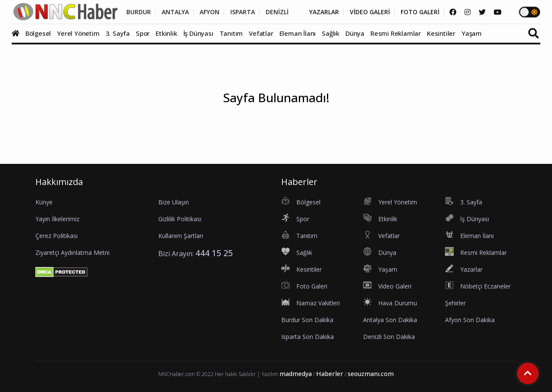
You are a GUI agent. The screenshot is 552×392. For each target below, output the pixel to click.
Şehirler (455, 303)
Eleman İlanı (298, 33)
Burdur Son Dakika (307, 320)
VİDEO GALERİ (370, 12)
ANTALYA (175, 12)
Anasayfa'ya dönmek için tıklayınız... (276, 136)
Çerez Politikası (56, 236)
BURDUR (139, 12)
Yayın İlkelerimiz (57, 219)
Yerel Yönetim (78, 33)
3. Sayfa (118, 33)
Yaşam (472, 33)
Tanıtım (231, 33)
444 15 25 (214, 253)
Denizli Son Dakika (389, 337)
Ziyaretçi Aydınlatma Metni (72, 252)
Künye (44, 202)
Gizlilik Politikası (180, 219)
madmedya (296, 374)
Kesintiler (441, 33)
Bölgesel (38, 33)
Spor (143, 33)
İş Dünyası (198, 33)
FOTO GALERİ (420, 12)
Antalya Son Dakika (390, 320)
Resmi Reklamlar (396, 33)
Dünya (355, 33)
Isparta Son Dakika (307, 337)
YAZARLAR (324, 12)
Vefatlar (261, 33)
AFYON (210, 12)
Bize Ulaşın (174, 202)
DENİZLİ (277, 12)
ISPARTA (243, 12)
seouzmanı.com (371, 374)
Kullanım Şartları (181, 236)
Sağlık (331, 33)
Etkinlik (166, 33)
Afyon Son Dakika (470, 320)
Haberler (330, 374)
